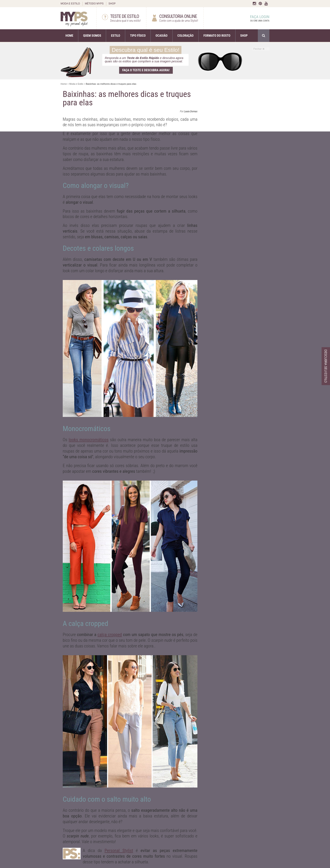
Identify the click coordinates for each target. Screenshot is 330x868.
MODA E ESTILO (70, 4)
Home (64, 84)
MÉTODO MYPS (94, 4)
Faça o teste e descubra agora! (146, 70)
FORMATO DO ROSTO (217, 36)
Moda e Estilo (76, 84)
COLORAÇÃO (186, 36)
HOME (69, 36)
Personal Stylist (119, 851)
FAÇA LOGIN (256, 19)
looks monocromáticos (88, 440)
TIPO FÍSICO (138, 36)
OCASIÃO (162, 36)
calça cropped (110, 635)
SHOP (112, 4)
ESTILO (115, 36)
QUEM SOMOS (92, 36)
